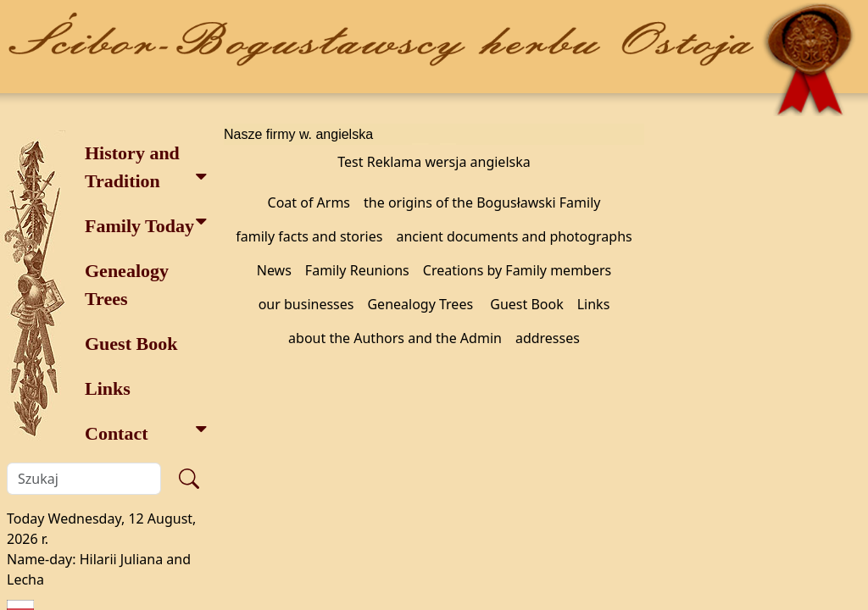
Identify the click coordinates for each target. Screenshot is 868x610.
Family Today (146, 224)
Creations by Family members (517, 270)
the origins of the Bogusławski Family (482, 202)
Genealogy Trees (127, 285)
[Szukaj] (84, 479)
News (274, 270)
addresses (548, 338)
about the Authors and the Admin (395, 338)
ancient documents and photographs (514, 236)
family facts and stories (309, 236)
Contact (146, 432)
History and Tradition (146, 167)
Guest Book (131, 344)
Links (108, 388)
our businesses (306, 304)
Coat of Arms (309, 202)
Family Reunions (357, 270)
